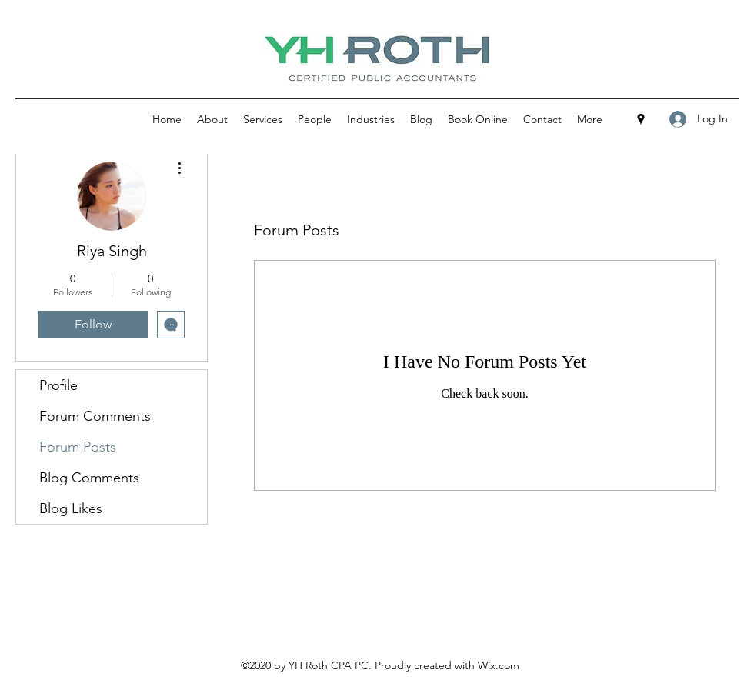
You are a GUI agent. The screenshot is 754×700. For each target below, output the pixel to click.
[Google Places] (641, 119)
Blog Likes (71, 508)
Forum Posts (78, 447)
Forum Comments (95, 416)
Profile (58, 385)
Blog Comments (89, 478)
